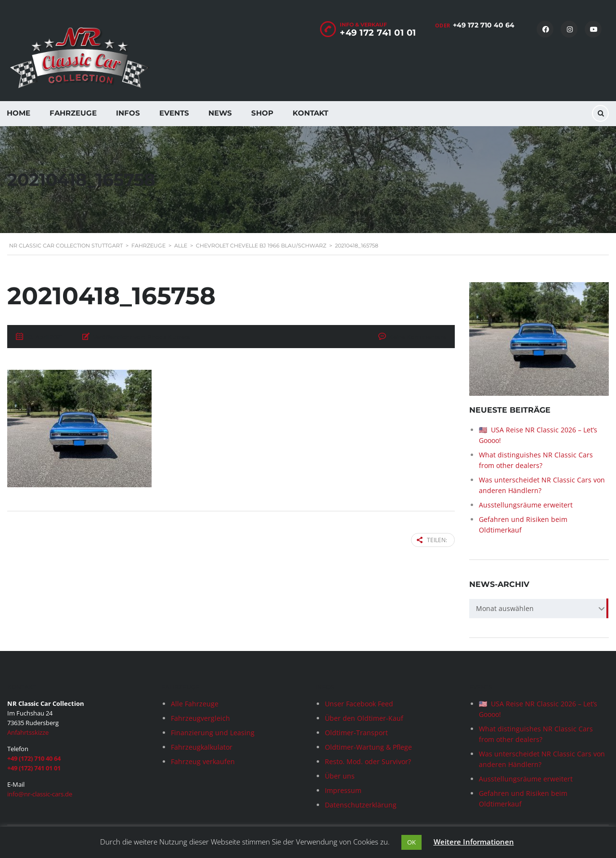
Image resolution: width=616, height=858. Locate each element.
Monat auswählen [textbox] (505, 608)
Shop (262, 113)
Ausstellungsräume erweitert (526, 505)
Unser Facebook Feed (359, 704)
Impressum (343, 790)
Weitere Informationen (474, 842)
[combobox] (539, 609)
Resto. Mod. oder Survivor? (368, 761)
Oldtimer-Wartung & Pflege (368, 747)
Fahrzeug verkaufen (203, 761)
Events (174, 113)
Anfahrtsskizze (28, 732)
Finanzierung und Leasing (213, 733)
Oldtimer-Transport (356, 733)
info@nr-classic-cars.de (40, 794)
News (220, 113)
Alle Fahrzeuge (195, 704)
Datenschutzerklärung (361, 805)
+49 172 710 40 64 (484, 25)
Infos (128, 113)
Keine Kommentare (417, 337)
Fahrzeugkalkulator (202, 747)
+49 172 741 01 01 (378, 33)
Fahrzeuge (73, 113)
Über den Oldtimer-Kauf (364, 718)
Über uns (340, 776)
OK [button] (411, 842)
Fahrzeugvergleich (200, 718)
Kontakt (310, 113)
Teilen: (432, 540)
